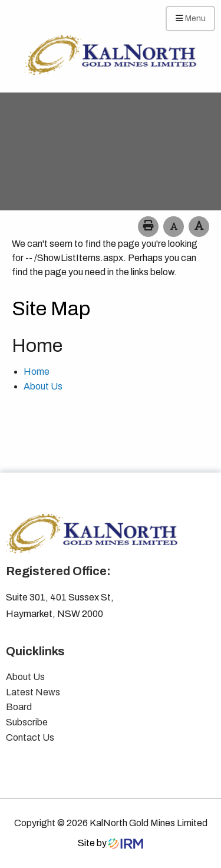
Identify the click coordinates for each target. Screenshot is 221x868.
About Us (43, 386)
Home (37, 372)
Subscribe (27, 722)
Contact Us (30, 737)
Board (19, 707)
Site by (111, 843)
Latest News (33, 692)
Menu (191, 18)
